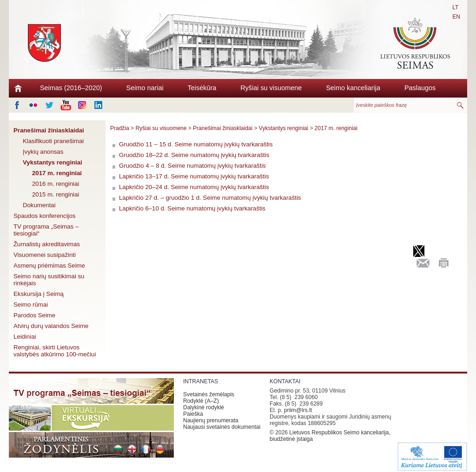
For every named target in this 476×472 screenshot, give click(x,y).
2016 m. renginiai (56, 184)
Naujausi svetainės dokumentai (222, 427)
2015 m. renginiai (56, 194)
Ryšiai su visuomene (271, 88)
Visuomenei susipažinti (45, 255)
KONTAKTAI (285, 381)
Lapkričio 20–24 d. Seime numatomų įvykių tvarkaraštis (194, 187)
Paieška (193, 414)
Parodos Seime (34, 315)
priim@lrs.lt (298, 410)
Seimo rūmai (31, 305)
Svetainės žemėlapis (209, 394)
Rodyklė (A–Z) (201, 401)
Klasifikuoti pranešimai (53, 141)
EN (456, 17)
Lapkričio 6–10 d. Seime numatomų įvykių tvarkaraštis (192, 208)
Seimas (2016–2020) (71, 88)
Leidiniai (25, 337)
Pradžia (120, 128)
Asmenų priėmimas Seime (49, 265)
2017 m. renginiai (57, 173)
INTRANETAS (201, 381)
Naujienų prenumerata (211, 420)
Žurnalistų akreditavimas (47, 244)
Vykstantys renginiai (53, 162)
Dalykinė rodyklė (204, 407)
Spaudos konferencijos (44, 216)
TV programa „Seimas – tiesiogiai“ (46, 230)
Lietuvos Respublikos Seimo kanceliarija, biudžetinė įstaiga (330, 436)
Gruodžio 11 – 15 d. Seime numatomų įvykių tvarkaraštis (196, 144)
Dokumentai (39, 205)
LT (455, 7)
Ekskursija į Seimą (39, 294)
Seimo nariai (145, 88)
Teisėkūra (202, 88)
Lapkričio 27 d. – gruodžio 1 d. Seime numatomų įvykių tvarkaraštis (210, 198)
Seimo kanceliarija (353, 88)
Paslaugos (420, 88)
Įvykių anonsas (43, 152)
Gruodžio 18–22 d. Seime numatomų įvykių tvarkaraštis (194, 155)
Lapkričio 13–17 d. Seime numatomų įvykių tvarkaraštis (194, 176)
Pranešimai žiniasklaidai (49, 130)
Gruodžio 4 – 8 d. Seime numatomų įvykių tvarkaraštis (192, 166)
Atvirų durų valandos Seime (51, 326)
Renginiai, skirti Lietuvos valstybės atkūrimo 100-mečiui (55, 351)
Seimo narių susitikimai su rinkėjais (49, 280)
